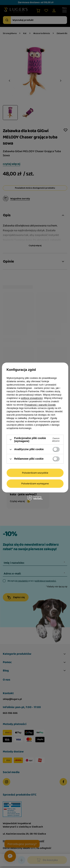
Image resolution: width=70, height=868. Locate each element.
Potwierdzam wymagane (35, 484)
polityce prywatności (32, 398)
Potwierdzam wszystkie (35, 473)
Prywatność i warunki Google (40, 405)
